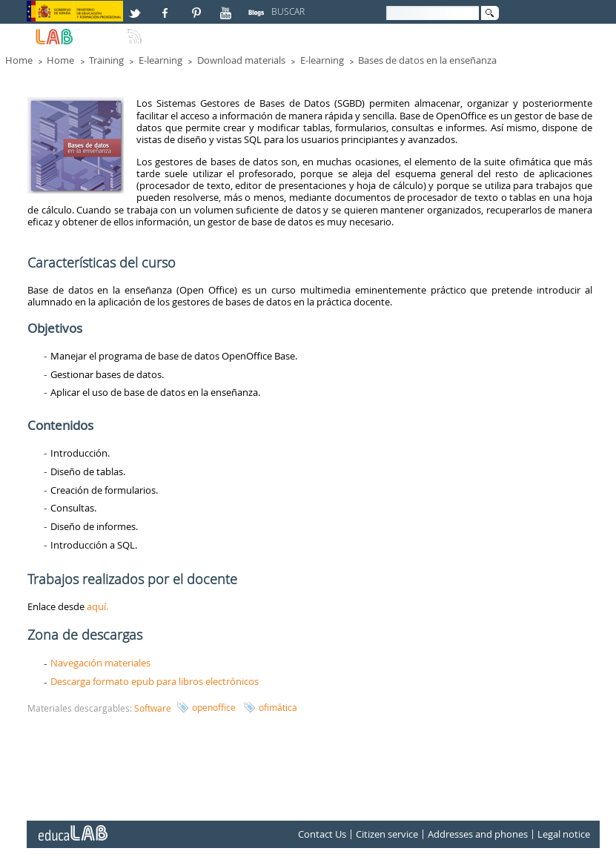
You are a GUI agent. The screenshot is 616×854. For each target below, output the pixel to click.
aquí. (97, 606)
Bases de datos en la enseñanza (427, 60)
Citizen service (387, 835)
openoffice (214, 707)
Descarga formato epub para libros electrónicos (155, 681)
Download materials (241, 60)
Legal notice (564, 835)
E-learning (160, 60)
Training (106, 60)
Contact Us (322, 835)
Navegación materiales (100, 663)
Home (19, 60)
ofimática (278, 707)
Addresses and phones (478, 835)
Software (153, 708)
